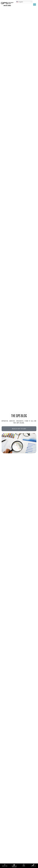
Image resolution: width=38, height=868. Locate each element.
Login (24, 866)
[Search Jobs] (5, 865)
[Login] (24, 865)
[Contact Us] (33, 865)
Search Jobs (5, 866)
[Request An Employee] (14, 865)
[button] (35, 4)
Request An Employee (14, 866)
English (20, 2)
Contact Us (33, 866)
